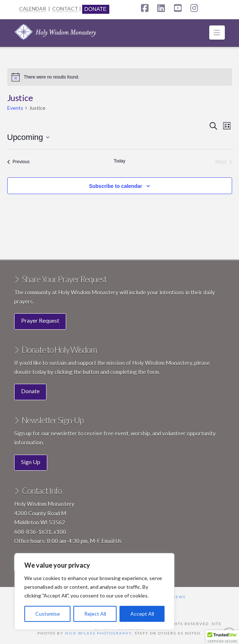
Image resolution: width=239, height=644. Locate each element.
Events (15, 108)
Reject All (95, 614)
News (179, 597)
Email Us (112, 541)
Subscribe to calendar (116, 186)
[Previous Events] (19, 162)
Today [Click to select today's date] (119, 161)
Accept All (142, 614)
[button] (217, 33)
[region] (94, 591)
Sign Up (31, 462)
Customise (48, 614)
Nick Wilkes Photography (98, 633)
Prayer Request (40, 320)
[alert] (120, 77)
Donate (30, 391)
